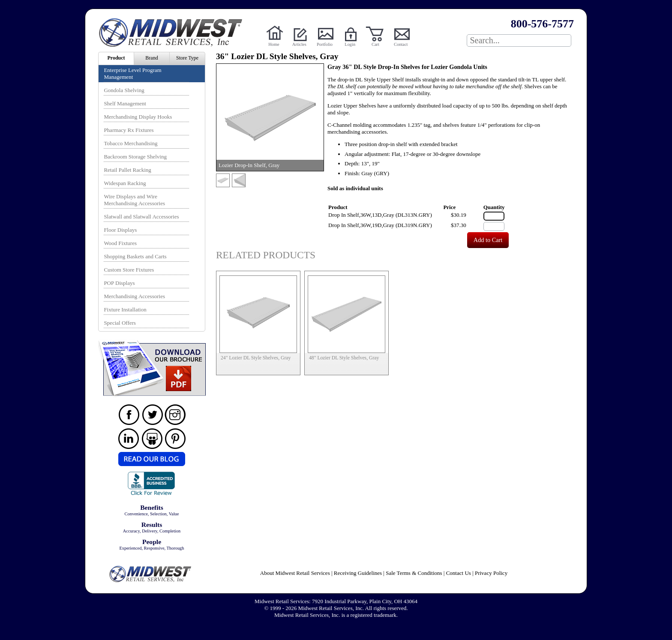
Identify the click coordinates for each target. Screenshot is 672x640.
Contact (401, 44)
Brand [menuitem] (151, 58)
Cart (375, 44)
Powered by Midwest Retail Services (174, 33)
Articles (299, 44)
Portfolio (325, 44)
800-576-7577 (542, 24)
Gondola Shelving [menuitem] (124, 90)
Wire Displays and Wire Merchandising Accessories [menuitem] (134, 200)
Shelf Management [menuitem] (125, 103)
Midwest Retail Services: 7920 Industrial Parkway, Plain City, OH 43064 (336, 601)
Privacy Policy (491, 573)
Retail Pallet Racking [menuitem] (127, 170)
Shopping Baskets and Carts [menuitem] (135, 256)
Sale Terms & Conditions (414, 573)
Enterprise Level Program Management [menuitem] (132, 73)
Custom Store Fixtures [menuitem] (129, 270)
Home (274, 44)
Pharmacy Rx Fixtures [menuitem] (129, 130)
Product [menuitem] (116, 58)
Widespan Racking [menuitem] (125, 183)
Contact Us (459, 573)
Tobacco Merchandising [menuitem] (130, 143)
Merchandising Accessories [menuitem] (134, 296)
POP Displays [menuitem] (119, 283)
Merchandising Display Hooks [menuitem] (138, 117)
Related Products (266, 255)
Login (350, 44)
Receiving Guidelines (358, 573)
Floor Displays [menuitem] (120, 230)
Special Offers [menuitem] (120, 323)
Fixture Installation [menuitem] (125, 310)
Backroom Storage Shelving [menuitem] (135, 157)
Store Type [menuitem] (187, 58)
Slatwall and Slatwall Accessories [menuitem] (141, 217)
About (295, 573)
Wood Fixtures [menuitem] (120, 243)
